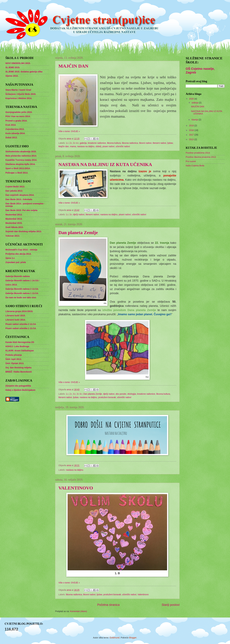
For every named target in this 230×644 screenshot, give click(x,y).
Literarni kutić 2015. (16, 316)
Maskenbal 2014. (14, 219)
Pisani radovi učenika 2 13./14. (21, 324)
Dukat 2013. (11, 138)
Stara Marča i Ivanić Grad (18, 90)
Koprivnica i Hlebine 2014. (19, 98)
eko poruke (121, 394)
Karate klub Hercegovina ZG (20, 342)
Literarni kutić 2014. (16, 320)
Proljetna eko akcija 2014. (18, 254)
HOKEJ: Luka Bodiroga (17, 346)
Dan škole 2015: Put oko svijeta (21, 210)
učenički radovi (123, 146)
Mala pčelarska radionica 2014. (21, 156)
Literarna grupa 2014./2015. (19, 311)
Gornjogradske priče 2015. (19, 112)
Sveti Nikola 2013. (15, 227)
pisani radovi (108, 146)
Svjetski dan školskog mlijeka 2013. (24, 232)
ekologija (132, 394)
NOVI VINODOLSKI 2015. (18, 63)
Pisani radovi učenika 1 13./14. (21, 328)
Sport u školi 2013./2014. (18, 168)
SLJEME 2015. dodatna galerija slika (24, 72)
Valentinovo (143, 595)
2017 (192, 135)
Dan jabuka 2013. (14, 191)
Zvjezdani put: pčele (16, 262)
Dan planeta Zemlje (78, 232)
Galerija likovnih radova (18, 276)
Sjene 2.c (10, 258)
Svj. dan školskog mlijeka (18, 368)
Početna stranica (108, 605)
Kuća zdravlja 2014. (15, 133)
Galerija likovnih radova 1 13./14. (22, 293)
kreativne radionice (97, 143)
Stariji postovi (171, 605)
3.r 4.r (76, 143)
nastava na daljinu (86, 146)
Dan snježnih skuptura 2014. (20, 195)
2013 (192, 139)
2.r (71, 143)
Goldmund (115, 638)
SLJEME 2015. (13, 68)
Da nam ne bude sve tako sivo (21, 298)
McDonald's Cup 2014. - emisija (21, 250)
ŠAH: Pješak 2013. (15, 363)
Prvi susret (191, 161)
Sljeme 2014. (12, 76)
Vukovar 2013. (13, 236)
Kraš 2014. (11, 125)
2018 (192, 130)
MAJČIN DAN (73, 66)
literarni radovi (160, 143)
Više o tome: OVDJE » (69, 131)
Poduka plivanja (14, 355)
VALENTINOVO (76, 488)
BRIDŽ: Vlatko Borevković (19, 372)
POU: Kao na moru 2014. (18, 116)
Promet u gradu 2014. (16, 121)
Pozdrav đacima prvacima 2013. (201, 157)
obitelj (98, 146)
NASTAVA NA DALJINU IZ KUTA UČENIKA (105, 164)
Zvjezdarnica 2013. (15, 129)
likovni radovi (145, 143)
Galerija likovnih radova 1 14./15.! (22, 281)
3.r (71, 215)
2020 (192, 99)
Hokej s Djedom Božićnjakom (20, 390)
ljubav (170, 143)
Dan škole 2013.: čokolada (19, 199)
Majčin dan (64, 146)
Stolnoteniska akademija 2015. (21, 152)
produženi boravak (107, 397)
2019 (192, 126)
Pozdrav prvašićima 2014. (198, 153)
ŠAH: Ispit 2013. (14, 359)
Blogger (133, 638)
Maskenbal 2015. (14, 223)
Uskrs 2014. (11, 285)
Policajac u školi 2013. (17, 173)
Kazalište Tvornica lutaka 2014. (21, 160)
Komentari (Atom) (78, 611)
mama (73, 146)
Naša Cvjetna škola (195, 166)
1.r (67, 143)
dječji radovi (79, 215)
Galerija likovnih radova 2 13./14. (22, 289)
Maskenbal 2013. (14, 215)
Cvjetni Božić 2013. (15, 187)
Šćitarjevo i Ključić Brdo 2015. (21, 94)
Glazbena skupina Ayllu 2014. (20, 164)
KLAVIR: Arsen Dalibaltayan (20, 351)
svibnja (195, 103)
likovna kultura (114, 143)
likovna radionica (130, 143)
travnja (195, 120)
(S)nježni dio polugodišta (18, 386)
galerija (83, 143)
